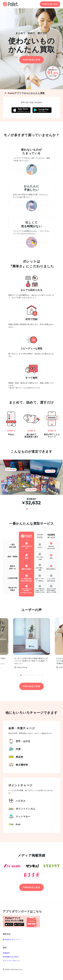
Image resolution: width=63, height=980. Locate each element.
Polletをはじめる (50, 4)
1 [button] (27, 509)
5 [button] (33, 675)
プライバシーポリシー (12, 961)
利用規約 (6, 953)
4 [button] (36, 509)
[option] (31, 482)
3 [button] (33, 509)
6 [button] (36, 675)
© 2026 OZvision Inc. (13, 969)
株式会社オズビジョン (12, 939)
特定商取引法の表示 (11, 957)
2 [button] (30, 509)
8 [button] (42, 675)
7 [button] (39, 675)
